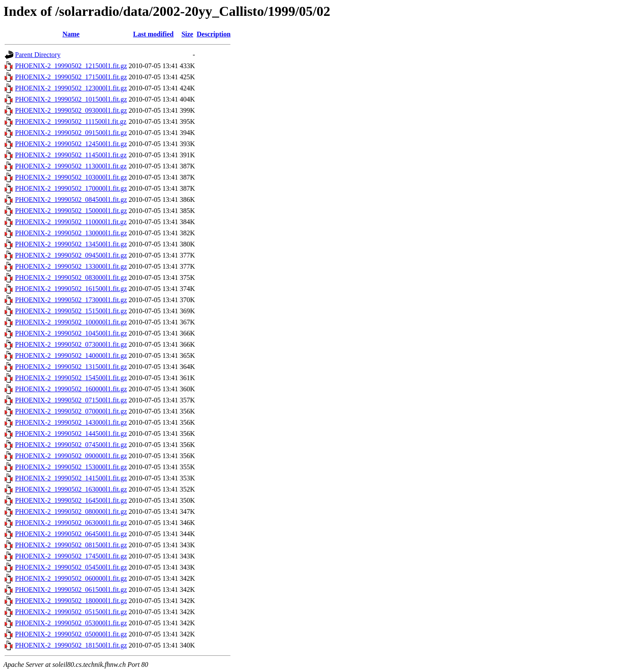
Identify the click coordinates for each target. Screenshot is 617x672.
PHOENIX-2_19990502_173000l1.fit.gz (71, 300)
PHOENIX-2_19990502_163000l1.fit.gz (71, 489)
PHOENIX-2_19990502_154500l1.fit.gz (71, 378)
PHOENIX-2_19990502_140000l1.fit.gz (71, 355)
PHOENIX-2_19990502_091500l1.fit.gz (71, 133)
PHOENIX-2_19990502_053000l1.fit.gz (71, 623)
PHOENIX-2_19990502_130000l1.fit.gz (71, 233)
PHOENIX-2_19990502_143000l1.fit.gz (71, 422)
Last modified (154, 34)
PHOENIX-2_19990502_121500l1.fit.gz (71, 66)
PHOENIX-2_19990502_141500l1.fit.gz (71, 478)
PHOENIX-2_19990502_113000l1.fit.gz (71, 166)
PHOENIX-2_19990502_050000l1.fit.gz (71, 634)
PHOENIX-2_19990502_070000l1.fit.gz (71, 411)
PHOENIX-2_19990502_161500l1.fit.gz (71, 289)
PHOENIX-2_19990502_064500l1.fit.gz (71, 534)
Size (187, 34)
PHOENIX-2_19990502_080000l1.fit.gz (71, 511)
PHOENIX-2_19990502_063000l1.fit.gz (71, 523)
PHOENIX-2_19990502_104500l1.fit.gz (71, 333)
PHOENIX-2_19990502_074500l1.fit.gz (71, 445)
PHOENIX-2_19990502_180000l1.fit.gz (71, 601)
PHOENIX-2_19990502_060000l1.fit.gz (71, 578)
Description (214, 34)
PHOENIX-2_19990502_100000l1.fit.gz (71, 322)
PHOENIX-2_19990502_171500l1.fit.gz (71, 77)
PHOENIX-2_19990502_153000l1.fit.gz (71, 467)
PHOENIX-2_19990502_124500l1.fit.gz (71, 144)
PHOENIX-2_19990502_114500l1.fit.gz (71, 155)
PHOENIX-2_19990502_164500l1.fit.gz (71, 500)
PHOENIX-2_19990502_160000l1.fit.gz (71, 389)
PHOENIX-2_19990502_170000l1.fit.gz (71, 188)
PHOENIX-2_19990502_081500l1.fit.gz (71, 545)
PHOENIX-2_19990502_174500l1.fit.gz (71, 556)
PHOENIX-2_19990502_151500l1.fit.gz (71, 311)
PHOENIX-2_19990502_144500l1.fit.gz (71, 433)
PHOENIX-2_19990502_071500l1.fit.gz (71, 400)
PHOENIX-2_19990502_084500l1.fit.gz (71, 199)
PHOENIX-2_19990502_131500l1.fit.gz (71, 367)
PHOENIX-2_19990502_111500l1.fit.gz (71, 121)
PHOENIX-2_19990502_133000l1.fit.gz (71, 266)
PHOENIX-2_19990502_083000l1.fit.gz (71, 277)
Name (71, 34)
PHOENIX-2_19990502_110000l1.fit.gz (71, 222)
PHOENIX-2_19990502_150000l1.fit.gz (71, 211)
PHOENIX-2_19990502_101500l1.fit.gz (71, 99)
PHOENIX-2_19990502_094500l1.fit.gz (71, 255)
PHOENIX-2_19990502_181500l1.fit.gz (71, 645)
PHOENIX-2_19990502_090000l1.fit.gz (71, 456)
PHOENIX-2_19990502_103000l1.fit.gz (71, 177)
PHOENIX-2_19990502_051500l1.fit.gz (71, 612)
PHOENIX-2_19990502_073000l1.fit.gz (71, 344)
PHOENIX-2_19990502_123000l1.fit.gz (71, 88)
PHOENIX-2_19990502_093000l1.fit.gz (71, 110)
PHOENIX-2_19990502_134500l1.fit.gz (71, 244)
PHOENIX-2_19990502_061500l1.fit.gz (71, 589)
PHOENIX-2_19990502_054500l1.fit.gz (71, 567)
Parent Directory (38, 55)
